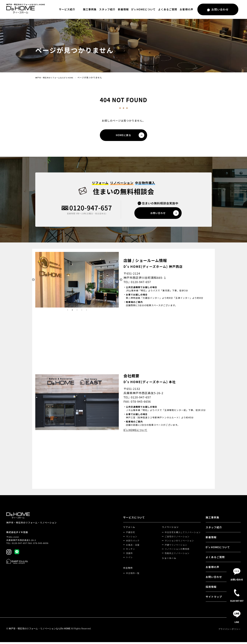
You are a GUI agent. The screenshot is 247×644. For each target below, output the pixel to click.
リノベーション (170, 529)
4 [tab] (82, 312)
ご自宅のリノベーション (177, 538)
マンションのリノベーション (179, 542)
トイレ (129, 559)
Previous (33, 282)
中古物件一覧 (133, 575)
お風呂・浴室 (133, 547)
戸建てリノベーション (176, 547)
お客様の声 (187, 9)
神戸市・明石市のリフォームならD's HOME (58, 77)
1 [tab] (68, 312)
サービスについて (134, 519)
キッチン (131, 551)
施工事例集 (90, 9)
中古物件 (128, 570)
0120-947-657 (91, 209)
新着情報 (123, 9)
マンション (132, 538)
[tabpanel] (77, 282)
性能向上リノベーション (177, 555)
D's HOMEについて (144, 9)
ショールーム (169, 560)
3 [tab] (77, 312)
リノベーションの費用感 (177, 551)
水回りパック (133, 542)
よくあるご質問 (168, 9)
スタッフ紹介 (107, 9)
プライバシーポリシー (229, 631)
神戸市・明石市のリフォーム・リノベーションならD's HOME (40, 630)
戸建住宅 (131, 534)
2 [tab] (72, 312)
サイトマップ (214, 599)
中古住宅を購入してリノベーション (183, 534)
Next (121, 282)
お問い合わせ (214, 579)
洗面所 (129, 555)
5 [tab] (86, 312)
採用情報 (211, 589)
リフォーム (129, 529)
